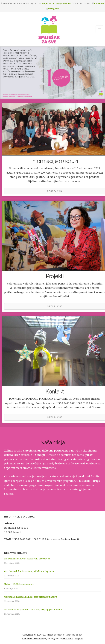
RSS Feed (68, 639)
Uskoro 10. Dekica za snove (19, 584)
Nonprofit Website (33, 639)
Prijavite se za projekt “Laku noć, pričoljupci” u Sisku (33, 609)
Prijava (79, 639)
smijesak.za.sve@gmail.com (56, 3)
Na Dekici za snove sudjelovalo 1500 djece (27, 559)
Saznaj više (55, 191)
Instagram (53, 9)
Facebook (99, 3)
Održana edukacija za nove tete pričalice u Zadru (31, 597)
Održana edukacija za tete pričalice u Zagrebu (29, 571)
